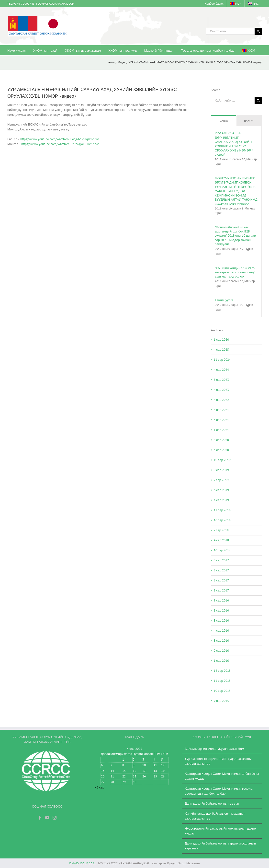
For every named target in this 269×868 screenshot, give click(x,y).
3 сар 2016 (221, 641)
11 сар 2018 (222, 510)
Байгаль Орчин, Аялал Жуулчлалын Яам (214, 749)
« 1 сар (100, 787)
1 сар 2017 (221, 590)
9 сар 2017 (221, 560)
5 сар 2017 (221, 570)
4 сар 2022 (221, 400)
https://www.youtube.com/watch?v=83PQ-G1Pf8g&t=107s (60, 139)
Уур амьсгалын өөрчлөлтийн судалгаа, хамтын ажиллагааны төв (219, 761)
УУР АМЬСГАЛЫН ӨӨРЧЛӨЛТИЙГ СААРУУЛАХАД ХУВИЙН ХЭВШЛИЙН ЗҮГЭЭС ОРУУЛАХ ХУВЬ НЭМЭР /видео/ (234, 144)
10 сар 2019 (222, 460)
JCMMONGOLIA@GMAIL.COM (56, 4)
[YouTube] (47, 818)
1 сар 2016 (221, 661)
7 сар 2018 (221, 530)
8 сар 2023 (221, 380)
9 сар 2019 (221, 470)
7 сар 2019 (221, 480)
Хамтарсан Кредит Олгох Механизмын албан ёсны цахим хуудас (222, 776)
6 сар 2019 (221, 490)
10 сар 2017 (222, 550)
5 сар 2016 (221, 620)
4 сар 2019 (221, 500)
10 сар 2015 (222, 691)
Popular (224, 121)
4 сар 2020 (221, 450)
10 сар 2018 (222, 520)
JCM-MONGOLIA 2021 (82, 863)
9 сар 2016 (221, 600)
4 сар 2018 (221, 540)
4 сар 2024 (221, 370)
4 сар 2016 (221, 631)
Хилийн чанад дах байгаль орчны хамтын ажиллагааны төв (215, 816)
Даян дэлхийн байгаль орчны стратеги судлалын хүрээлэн (220, 846)
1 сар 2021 (221, 430)
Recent (249, 121)
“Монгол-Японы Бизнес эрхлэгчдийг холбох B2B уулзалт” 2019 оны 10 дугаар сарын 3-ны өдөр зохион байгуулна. (235, 236)
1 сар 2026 (221, 340)
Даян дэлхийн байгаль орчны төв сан (212, 804)
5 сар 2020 (221, 440)
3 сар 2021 (221, 420)
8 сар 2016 (221, 610)
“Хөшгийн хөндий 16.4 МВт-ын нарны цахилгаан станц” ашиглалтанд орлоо (235, 272)
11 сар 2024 (222, 360)
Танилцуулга (224, 300)
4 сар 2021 (221, 410)
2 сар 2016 (221, 651)
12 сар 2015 (222, 671)
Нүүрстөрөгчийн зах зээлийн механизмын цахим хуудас (220, 831)
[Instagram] (55, 818)
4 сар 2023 (221, 390)
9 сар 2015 (221, 701)
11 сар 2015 (222, 681)
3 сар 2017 (221, 580)
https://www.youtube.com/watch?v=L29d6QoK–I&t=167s (60, 144)
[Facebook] (40, 818)
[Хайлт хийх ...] (230, 31)
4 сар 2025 (221, 350)
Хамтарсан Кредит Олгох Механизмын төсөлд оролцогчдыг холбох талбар (219, 791)
